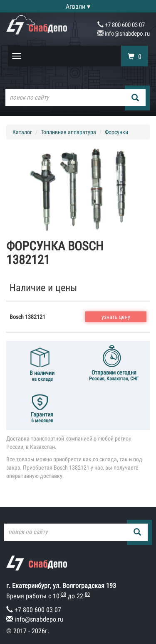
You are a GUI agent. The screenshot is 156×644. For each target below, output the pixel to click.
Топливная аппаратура (68, 132)
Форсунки (116, 132)
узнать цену (116, 317)
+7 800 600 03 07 (121, 25)
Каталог (22, 132)
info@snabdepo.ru (124, 34)
